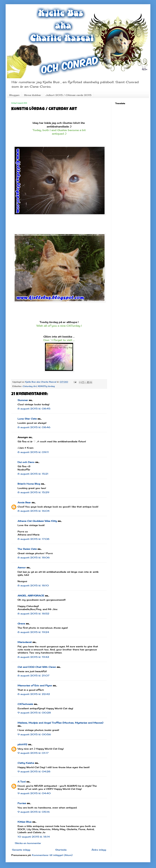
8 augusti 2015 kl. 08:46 (34, 427)
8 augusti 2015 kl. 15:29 (33, 492)
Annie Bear (24, 502)
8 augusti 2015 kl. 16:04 (34, 511)
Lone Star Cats (27, 419)
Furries (22, 803)
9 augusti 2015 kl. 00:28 (34, 713)
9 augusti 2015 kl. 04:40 (34, 793)
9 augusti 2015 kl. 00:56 (34, 734)
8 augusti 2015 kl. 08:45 (34, 409)
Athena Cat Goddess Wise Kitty (37, 521)
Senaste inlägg (21, 850)
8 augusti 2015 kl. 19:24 (33, 632)
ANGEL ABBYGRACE (31, 596)
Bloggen (14, 95)
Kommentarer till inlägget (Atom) (52, 855)
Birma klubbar (33, 95)
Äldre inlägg (99, 850)
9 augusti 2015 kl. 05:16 (34, 812)
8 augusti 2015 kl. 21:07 (33, 676)
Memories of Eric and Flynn (35, 685)
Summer (23, 400)
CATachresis (25, 704)
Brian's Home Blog (29, 484)
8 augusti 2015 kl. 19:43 (33, 657)
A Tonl (22, 782)
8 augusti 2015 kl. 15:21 (33, 474)
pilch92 (22, 744)
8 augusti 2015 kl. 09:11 (33, 452)
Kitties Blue (25, 822)
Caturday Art (30, 386)
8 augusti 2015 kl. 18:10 (33, 585)
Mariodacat (25, 642)
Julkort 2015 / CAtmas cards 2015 (69, 95)
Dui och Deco (26, 462)
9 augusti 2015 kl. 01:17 (33, 753)
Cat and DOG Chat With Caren (37, 667)
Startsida (61, 850)
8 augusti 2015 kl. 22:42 (34, 694)
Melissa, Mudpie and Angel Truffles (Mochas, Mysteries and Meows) (60, 723)
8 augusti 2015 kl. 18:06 (34, 557)
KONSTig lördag (46, 386)
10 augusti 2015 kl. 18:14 (34, 837)
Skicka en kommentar (28, 843)
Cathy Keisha (26, 763)
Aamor (22, 567)
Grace (21, 624)
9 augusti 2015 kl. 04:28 (34, 771)
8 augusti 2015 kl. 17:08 (33, 539)
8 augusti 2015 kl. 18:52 (33, 614)
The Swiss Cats (27, 549)
